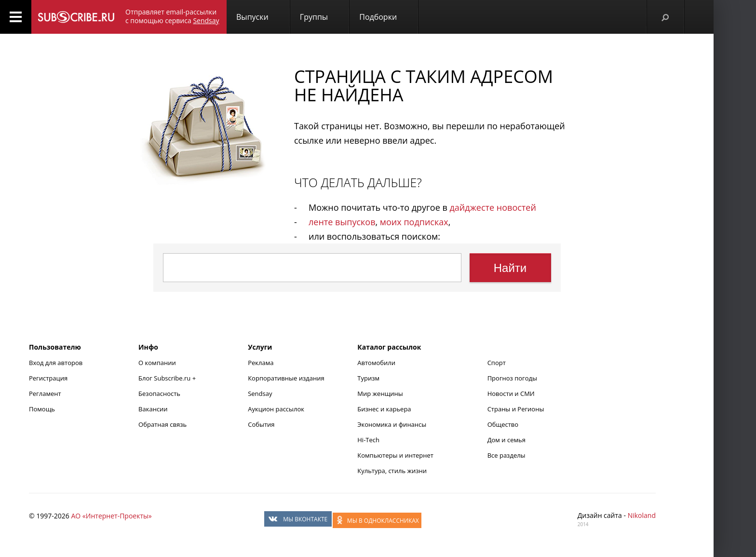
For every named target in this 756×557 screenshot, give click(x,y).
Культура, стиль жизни (392, 471)
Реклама (261, 363)
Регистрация (48, 378)
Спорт (497, 363)
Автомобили (376, 363)
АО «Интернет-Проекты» (111, 516)
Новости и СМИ (511, 394)
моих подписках (414, 222)
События (261, 424)
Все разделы (506, 455)
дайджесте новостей (493, 207)
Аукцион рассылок (276, 409)
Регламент (45, 394)
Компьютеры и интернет (395, 455)
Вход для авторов (56, 363)
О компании (157, 363)
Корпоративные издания (286, 378)
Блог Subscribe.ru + (168, 378)
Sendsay (260, 394)
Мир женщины (380, 394)
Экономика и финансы (392, 424)
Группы (314, 17)
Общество (503, 424)
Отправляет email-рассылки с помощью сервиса (172, 16)
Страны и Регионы (516, 409)
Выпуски (252, 17)
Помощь (42, 409)
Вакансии (153, 409)
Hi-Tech (368, 440)
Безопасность (159, 394)
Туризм (368, 378)
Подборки (378, 17)
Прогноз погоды (512, 378)
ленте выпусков (342, 222)
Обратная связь (162, 424)
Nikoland (642, 515)
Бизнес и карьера (384, 409)
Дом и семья (506, 440)
